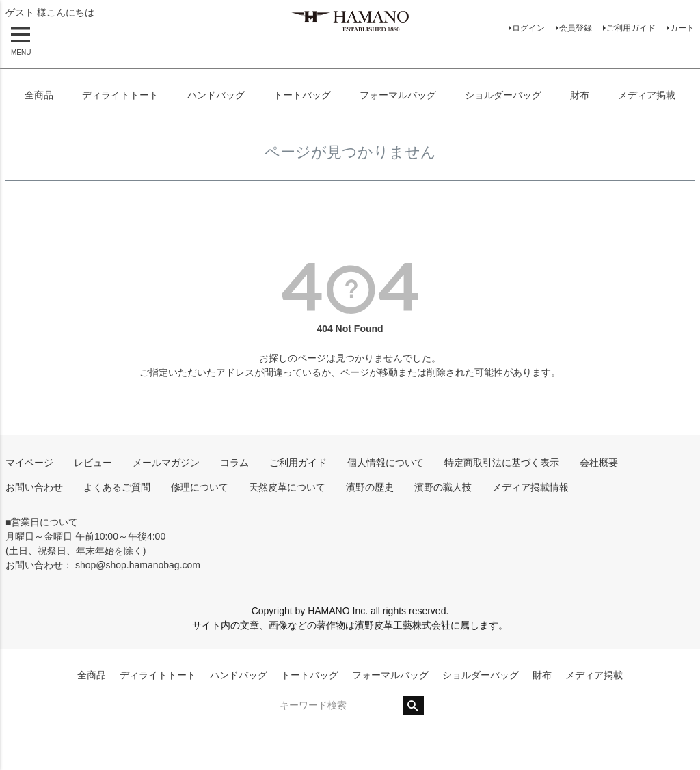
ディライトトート (120, 95)
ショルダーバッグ (503, 95)
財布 (580, 95)
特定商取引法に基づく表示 (502, 463)
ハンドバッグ (216, 95)
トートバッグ (302, 95)
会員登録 (576, 28)
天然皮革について (287, 487)
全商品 (39, 95)
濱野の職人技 (443, 487)
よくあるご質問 (117, 487)
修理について (200, 487)
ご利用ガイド (631, 28)
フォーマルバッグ (398, 95)
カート (682, 28)
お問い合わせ (34, 487)
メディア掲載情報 (530, 487)
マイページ (29, 463)
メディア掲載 (647, 95)
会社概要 (599, 463)
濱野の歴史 (370, 487)
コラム (234, 463)
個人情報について (386, 463)
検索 (413, 706)
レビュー (93, 463)
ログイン (528, 28)
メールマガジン (166, 463)
